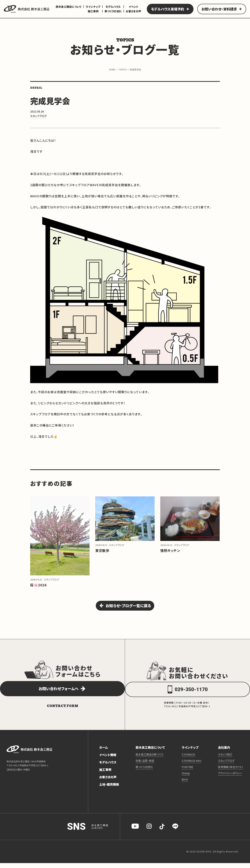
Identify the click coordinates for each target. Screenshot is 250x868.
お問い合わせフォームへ (59, 694)
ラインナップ (93, 7)
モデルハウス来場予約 (168, 9)
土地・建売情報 (109, 789)
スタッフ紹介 (225, 759)
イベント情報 (108, 760)
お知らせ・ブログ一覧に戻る (129, 608)
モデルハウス (113, 7)
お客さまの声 (133, 11)
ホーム (104, 752)
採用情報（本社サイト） (231, 772)
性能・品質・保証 (145, 766)
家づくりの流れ (113, 11)
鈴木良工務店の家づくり (150, 759)
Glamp (186, 778)
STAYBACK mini (191, 766)
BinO (185, 784)
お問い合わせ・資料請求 (219, 9)
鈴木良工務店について (69, 7)
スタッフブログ (226, 766)
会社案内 (224, 752)
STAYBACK (188, 759)
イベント (134, 7)
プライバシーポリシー (230, 778)
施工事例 (93, 11)
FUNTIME (187, 772)
